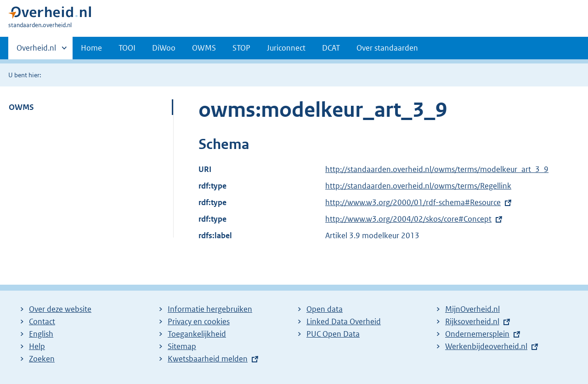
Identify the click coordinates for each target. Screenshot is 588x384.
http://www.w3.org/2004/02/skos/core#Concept (408, 219)
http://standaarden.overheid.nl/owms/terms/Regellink (418, 186)
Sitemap (182, 346)
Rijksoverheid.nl (472, 321)
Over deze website (60, 309)
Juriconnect (286, 48)
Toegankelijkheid (197, 334)
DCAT (331, 48)
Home (91, 48)
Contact (42, 321)
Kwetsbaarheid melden (208, 359)
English (41, 334)
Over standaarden (387, 48)
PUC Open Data (333, 334)
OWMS (204, 48)
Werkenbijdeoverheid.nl (486, 346)
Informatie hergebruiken (210, 309)
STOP (241, 48)
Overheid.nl (36, 51)
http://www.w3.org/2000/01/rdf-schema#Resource (413, 202)
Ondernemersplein (477, 334)
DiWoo (164, 48)
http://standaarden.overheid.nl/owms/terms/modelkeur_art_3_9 (437, 169)
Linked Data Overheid (344, 321)
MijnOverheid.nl (472, 309)
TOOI (127, 48)
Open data (325, 309)
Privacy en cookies (199, 321)
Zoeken (42, 359)
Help (37, 346)
